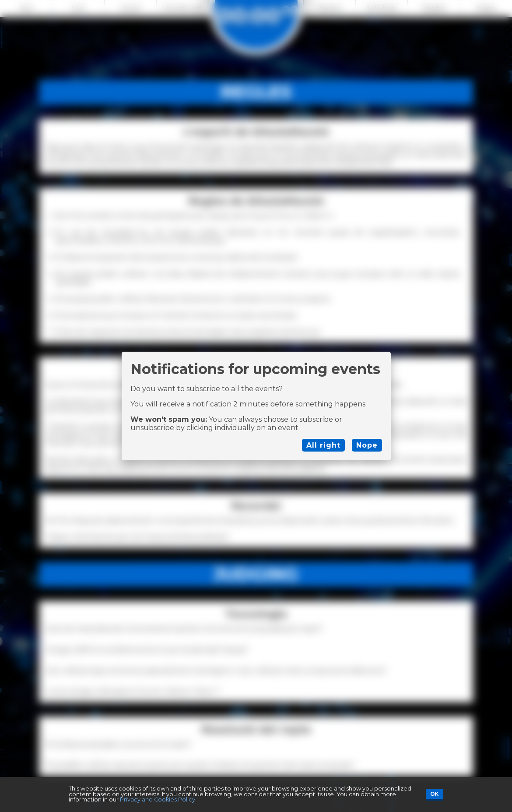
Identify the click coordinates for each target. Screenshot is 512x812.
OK (434, 794)
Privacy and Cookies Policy (158, 800)
